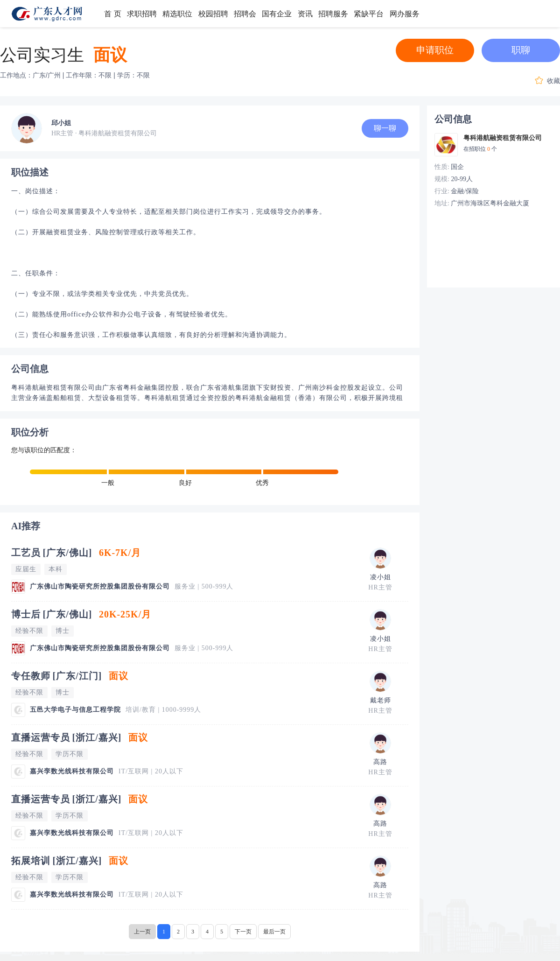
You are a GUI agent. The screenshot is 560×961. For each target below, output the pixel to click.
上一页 (142, 932)
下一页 (243, 932)
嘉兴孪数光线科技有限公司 (72, 771)
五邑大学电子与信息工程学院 (75, 710)
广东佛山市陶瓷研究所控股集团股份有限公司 (100, 586)
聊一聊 (385, 128)
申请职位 (435, 50)
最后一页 (274, 932)
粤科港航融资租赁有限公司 (503, 138)
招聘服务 (333, 14)
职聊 (521, 50)
